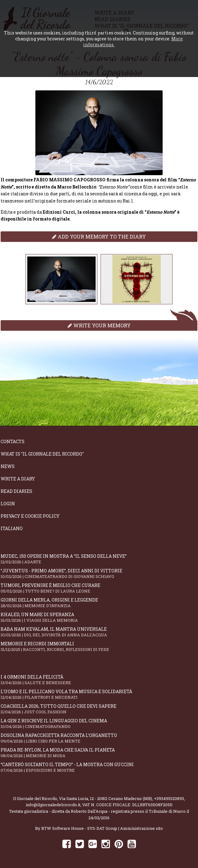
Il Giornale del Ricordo (35, 798)
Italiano (12, 528)
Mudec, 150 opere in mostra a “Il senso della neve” (99, 559)
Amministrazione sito (142, 828)
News (8, 466)
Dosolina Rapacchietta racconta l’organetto (99, 738)
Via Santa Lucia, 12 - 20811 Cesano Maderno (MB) (106, 798)
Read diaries (16, 491)
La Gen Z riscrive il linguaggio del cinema (99, 723)
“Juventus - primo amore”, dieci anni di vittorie (99, 573)
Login (8, 504)
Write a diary (18, 479)
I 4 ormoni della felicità (99, 680)
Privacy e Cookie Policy (30, 516)
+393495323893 (169, 798)
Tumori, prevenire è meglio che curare (99, 588)
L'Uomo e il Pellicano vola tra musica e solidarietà (99, 694)
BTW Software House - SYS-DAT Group (79, 828)
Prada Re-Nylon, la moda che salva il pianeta (99, 753)
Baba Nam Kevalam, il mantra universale (99, 632)
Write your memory (99, 325)
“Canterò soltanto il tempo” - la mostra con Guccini (99, 767)
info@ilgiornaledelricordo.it (53, 805)
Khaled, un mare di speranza (99, 617)
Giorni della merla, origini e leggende (99, 603)
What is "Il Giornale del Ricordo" (42, 454)
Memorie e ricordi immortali (99, 646)
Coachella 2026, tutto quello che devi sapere (99, 709)
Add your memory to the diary (99, 236)
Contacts (13, 441)
